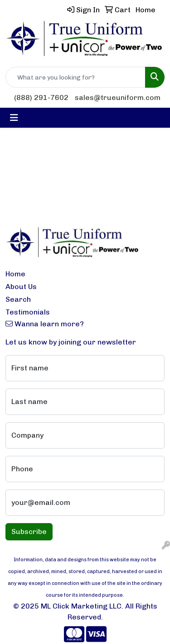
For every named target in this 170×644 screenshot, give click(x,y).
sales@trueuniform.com (118, 97)
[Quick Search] (75, 77)
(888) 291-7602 (41, 97)
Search (18, 299)
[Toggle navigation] (14, 118)
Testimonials (28, 312)
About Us (21, 287)
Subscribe (29, 532)
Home (15, 274)
